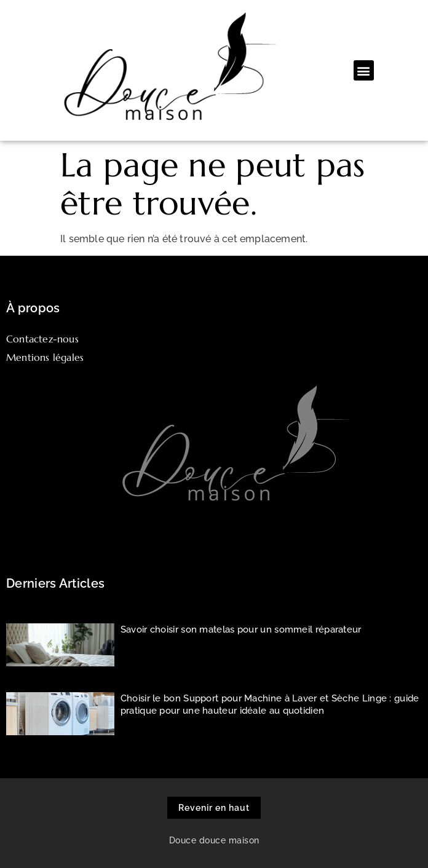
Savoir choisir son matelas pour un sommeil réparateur (241, 629)
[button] (364, 70)
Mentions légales (45, 357)
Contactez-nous (42, 339)
